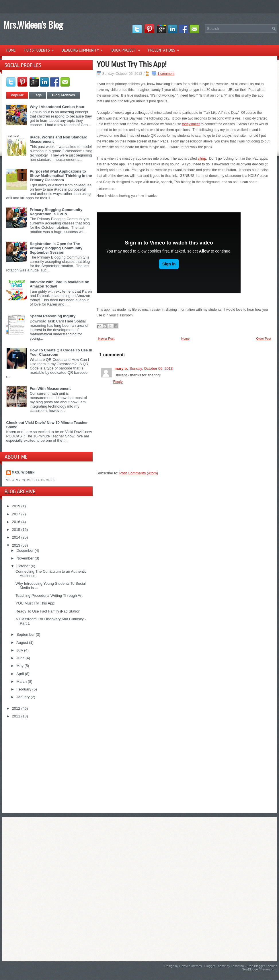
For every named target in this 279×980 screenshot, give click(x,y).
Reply (118, 382)
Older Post (264, 339)
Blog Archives (63, 95)
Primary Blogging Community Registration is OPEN (56, 212)
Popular (17, 95)
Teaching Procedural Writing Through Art (49, 595)
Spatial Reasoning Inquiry (53, 316)
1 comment (166, 74)
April (21, 674)
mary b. (121, 368)
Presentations (165, 48)
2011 (17, 716)
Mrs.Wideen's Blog (33, 25)
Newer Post (107, 339)
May (20, 666)
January (24, 697)
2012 (17, 708)
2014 (17, 537)
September (26, 634)
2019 (17, 506)
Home (11, 50)
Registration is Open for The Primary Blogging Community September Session (56, 248)
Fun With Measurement (50, 389)
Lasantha (237, 966)
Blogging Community (84, 48)
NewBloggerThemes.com (260, 969)
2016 (17, 522)
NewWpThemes (190, 966)
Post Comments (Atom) (139, 473)
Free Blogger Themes (262, 966)
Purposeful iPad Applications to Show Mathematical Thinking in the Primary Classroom (61, 176)
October (24, 566)
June (21, 658)
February (24, 689)
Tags (38, 95)
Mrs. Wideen (24, 473)
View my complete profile (31, 480)
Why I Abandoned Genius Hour (57, 107)
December (26, 550)
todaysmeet (191, 124)
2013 (17, 545)
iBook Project (127, 48)
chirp (202, 159)
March (22, 681)
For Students (41, 48)
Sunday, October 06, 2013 (151, 368)
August (23, 642)
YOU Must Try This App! (35, 603)
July (20, 650)
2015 (17, 530)
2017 (17, 514)
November (26, 558)
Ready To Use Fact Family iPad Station (48, 611)
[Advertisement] (49, 763)
